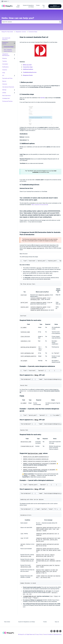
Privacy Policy (39, 639)
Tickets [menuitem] (45, 626)
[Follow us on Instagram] (57, 635)
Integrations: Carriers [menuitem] (5, 43)
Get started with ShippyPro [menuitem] (6, 39)
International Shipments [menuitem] (8, 87)
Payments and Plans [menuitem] (7, 78)
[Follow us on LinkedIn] (51, 635)
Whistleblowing (58, 639)
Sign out (44, 6)
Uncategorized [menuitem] (6, 98)
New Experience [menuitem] (6, 96)
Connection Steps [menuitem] (9, 47)
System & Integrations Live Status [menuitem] (27, 626)
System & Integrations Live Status (28, 6)
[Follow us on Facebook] (54, 635)
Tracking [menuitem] (4, 61)
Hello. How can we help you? (18, 18)
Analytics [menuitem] (5, 70)
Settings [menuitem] (4, 90)
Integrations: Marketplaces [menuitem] (6, 55)
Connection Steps (33, 32)
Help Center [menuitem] (7, 626)
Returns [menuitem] (4, 81)
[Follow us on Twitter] (60, 635)
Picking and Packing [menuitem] (7, 101)
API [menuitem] (3, 76)
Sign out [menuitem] (57, 626)
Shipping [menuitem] (4, 58)
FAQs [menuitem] (4, 73)
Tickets (38, 5)
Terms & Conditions (48, 639)
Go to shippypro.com (55, 6)
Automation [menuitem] (5, 64)
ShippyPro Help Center (7, 32)
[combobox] (30, 22)
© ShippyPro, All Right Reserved (26, 639)
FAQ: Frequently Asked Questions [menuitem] (8, 50)
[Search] (60, 22)
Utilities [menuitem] (4, 93)
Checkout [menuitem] (5, 84)
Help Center (18, 6)
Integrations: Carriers (21, 32)
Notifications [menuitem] (5, 67)
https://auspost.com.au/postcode (40, 205)
